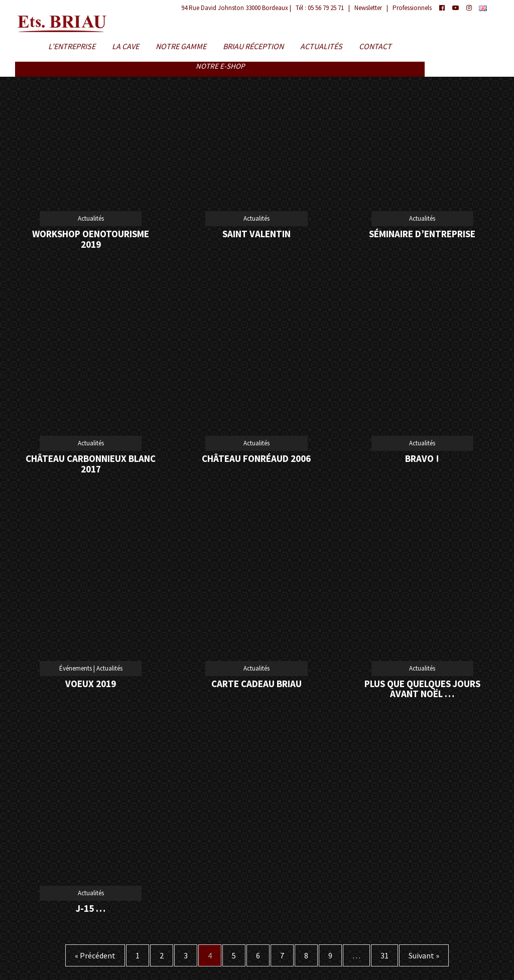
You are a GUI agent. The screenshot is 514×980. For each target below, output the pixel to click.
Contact (375, 47)
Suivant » (424, 955)
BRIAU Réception (253, 47)
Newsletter (368, 8)
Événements (76, 668)
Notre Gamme (181, 47)
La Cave (125, 47)
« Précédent (95, 955)
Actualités (321, 47)
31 (384, 955)
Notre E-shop (220, 66)
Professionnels (412, 8)
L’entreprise (72, 47)
